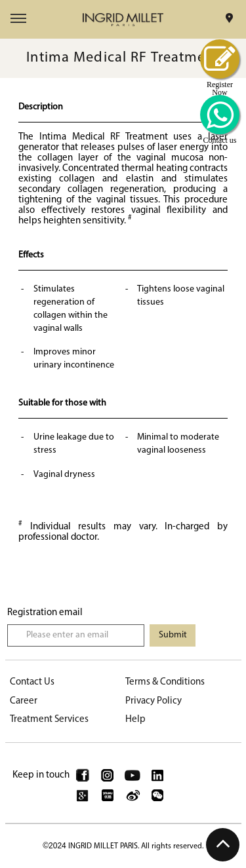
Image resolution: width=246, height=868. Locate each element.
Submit (173, 635)
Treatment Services (49, 720)
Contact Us (32, 682)
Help (135, 720)
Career (24, 701)
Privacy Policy (154, 701)
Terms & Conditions (165, 682)
